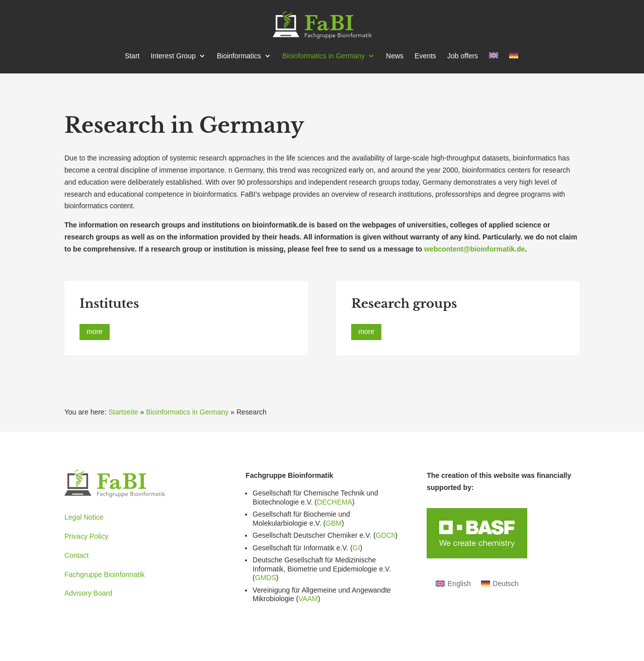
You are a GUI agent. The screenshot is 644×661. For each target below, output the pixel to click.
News (395, 56)
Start (132, 56)
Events (425, 56)
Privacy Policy (86, 536)
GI (356, 548)
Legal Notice (84, 517)
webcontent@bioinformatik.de (474, 249)
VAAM (308, 599)
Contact (76, 555)
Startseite (123, 412)
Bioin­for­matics (239, 56)
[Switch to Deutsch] (500, 583)
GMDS (266, 577)
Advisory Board (88, 593)
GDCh (386, 535)
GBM (334, 523)
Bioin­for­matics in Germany (324, 56)
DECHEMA (335, 502)
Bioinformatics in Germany (187, 412)
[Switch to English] (453, 583)
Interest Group (173, 56)
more (95, 332)
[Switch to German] (514, 63)
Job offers (463, 56)
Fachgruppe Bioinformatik (105, 574)
